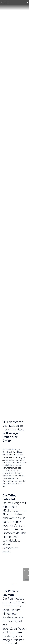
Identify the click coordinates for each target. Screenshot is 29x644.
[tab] (12, 584)
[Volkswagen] (2, 3)
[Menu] (27, 3)
